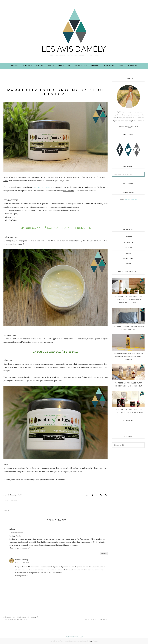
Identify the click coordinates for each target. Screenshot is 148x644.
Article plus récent (16, 620)
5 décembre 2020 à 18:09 (22, 563)
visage (128, 264)
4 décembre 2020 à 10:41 (16, 532)
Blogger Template (93, 641)
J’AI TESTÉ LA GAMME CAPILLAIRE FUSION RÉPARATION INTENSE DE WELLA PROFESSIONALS (128, 300)
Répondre (104, 554)
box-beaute (128, 242)
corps (128, 253)
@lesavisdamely (131, 200)
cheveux (14, 501)
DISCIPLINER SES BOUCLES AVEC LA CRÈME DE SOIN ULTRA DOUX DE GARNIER (128, 356)
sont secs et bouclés (42, 187)
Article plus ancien (95, 620)
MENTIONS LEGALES (74, 637)
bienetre (128, 237)
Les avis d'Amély (22, 560)
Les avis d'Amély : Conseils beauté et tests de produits (69, 641)
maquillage (128, 258)
